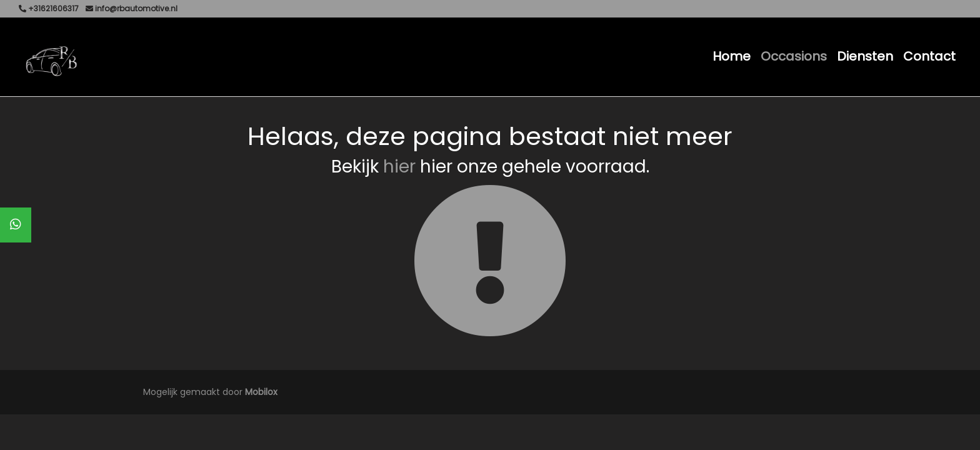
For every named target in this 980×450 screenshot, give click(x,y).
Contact (929, 56)
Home (732, 56)
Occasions (794, 56)
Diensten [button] (865, 56)
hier (399, 167)
